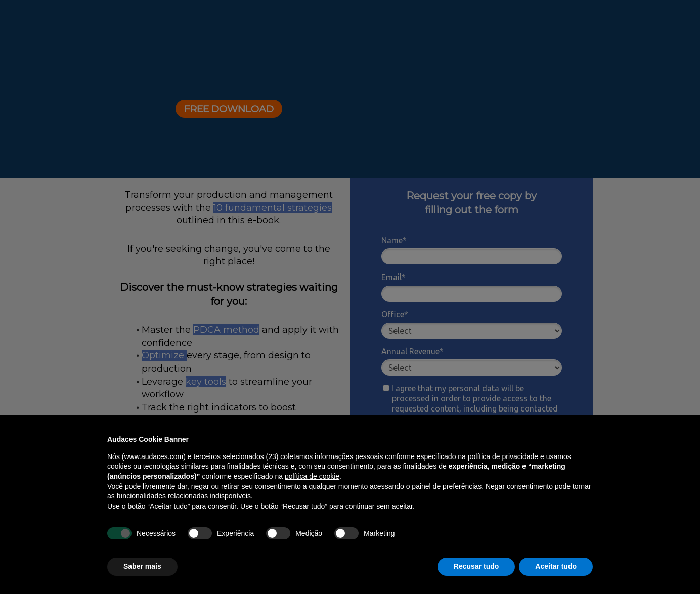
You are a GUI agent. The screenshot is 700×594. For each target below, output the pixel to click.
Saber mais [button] (142, 566)
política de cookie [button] (312, 476)
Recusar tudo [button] (476, 566)
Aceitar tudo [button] (556, 566)
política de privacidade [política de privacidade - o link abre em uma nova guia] (503, 456)
